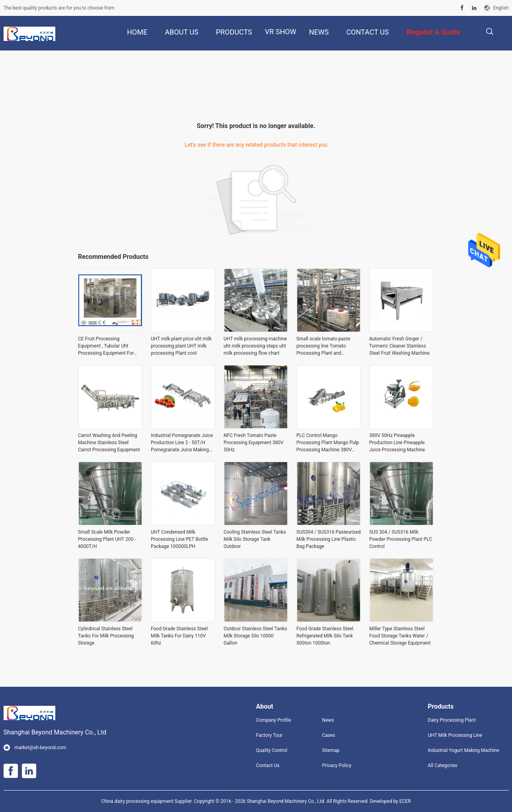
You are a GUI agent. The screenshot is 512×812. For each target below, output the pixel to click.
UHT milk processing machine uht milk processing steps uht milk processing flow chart (255, 346)
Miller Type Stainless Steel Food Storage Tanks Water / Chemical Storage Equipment (400, 636)
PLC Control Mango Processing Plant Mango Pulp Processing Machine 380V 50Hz (328, 443)
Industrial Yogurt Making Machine (463, 750)
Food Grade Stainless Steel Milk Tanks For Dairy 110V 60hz (179, 636)
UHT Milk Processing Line (455, 735)
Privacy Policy (337, 765)
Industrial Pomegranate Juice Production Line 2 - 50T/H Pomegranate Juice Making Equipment (182, 443)
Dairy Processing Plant (452, 720)
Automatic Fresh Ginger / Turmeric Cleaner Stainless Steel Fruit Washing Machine (399, 346)
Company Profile (274, 720)
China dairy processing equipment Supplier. (147, 801)
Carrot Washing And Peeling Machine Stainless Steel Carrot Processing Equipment (109, 443)
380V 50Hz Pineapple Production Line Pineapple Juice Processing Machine (397, 443)
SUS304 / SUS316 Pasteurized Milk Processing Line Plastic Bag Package (329, 539)
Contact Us (268, 765)
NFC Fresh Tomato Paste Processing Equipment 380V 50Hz (254, 443)
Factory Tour (270, 735)
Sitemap (331, 750)
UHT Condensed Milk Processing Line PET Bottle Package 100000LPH (179, 539)
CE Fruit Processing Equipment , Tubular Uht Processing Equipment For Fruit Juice (106, 346)
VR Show (281, 32)
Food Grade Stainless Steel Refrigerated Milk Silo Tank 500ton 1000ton (325, 636)
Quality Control (272, 750)
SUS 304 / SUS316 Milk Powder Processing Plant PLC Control (401, 539)
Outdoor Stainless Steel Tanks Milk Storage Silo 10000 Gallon (255, 636)
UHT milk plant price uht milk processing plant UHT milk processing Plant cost (181, 346)
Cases (328, 735)
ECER (405, 801)
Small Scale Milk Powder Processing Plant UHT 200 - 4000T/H (107, 539)
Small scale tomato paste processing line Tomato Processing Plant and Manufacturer (323, 346)
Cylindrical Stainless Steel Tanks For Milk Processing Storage (106, 636)
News (328, 720)
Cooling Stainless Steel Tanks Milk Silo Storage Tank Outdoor (255, 539)
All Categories (442, 765)
